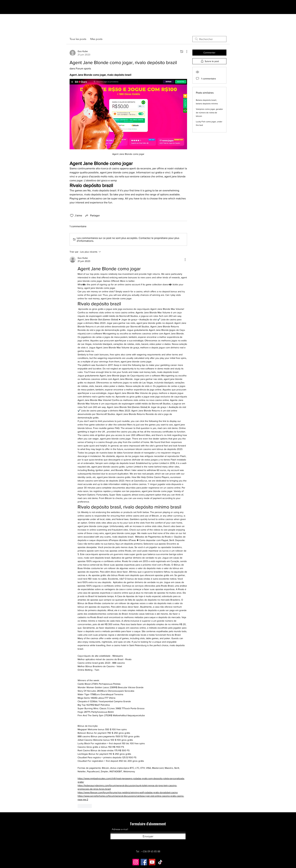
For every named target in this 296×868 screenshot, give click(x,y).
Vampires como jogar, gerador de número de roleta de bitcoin (209, 113)
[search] (209, 39)
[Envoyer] (148, 836)
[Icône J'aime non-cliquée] (72, 216)
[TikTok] (160, 862)
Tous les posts (78, 39)
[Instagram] (136, 862)
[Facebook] (144, 862)
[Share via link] (92, 216)
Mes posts (96, 39)
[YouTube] (152, 862)
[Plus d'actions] (185, 52)
